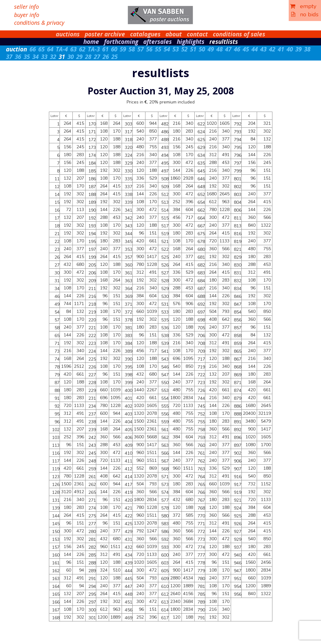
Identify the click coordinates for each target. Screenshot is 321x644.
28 (88, 57)
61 (105, 49)
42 (272, 49)
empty (303, 6)
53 (176, 49)
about (174, 34)
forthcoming (121, 42)
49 (211, 49)
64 (50, 49)
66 (33, 49)
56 (149, 49)
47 (228, 49)
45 (246, 49)
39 (298, 49)
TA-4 (62, 49)
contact (197, 34)
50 (202, 49)
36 (18, 57)
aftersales (158, 42)
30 (71, 57)
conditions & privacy (39, 23)
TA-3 (94, 49)
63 (73, 49)
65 (41, 49)
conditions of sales (239, 34)
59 (123, 49)
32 (53, 57)
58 (132, 49)
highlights (191, 42)
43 (263, 49)
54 (167, 49)
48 (219, 49)
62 (82, 49)
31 (62, 57)
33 (44, 57)
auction (16, 49)
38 (307, 49)
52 (184, 49)
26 (106, 57)
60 (114, 49)
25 (114, 57)
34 (35, 57)
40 (290, 49)
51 (193, 49)
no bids (305, 14)
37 (9, 57)
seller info (26, 7)
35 (27, 57)
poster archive (105, 34)
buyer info (27, 15)
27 (97, 57)
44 (255, 49)
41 (281, 49)
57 (140, 49)
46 (237, 49)
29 (79, 57)
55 (158, 49)
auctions (68, 34)
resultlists (224, 42)
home (91, 42)
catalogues (145, 34)
